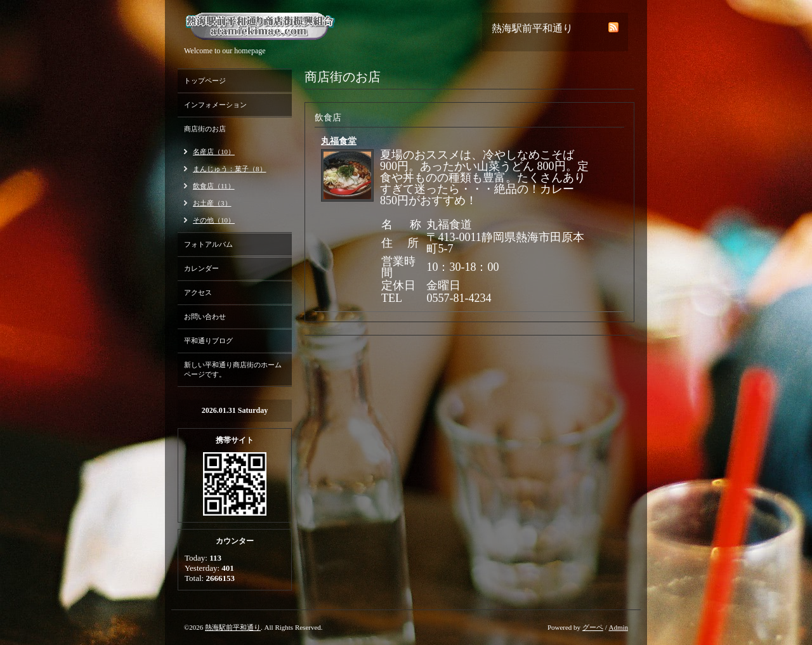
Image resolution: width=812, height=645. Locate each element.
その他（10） (214, 220)
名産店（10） (214, 152)
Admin (618, 627)
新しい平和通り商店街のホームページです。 (233, 369)
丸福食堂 (339, 141)
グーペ (593, 627)
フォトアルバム (208, 244)
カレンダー (201, 268)
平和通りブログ (208, 341)
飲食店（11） (214, 186)
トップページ (205, 81)
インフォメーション (215, 105)
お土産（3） (212, 203)
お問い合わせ (205, 316)
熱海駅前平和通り (233, 627)
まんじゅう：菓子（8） (230, 169)
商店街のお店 (205, 129)
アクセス (198, 292)
